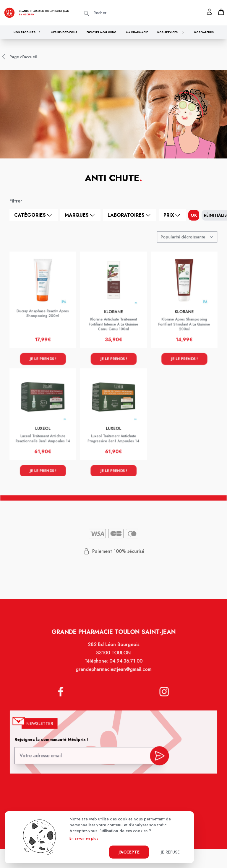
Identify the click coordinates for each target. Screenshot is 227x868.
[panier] (221, 12)
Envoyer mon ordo (102, 32)
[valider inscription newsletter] (157, 757)
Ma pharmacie (137, 32)
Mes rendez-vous (64, 32)
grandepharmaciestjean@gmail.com (113, 676)
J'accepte (129, 852)
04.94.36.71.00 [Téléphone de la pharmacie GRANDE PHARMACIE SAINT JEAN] (125, 668)
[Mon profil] (209, 12)
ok (194, 215)
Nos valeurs (204, 32)
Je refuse (170, 852)
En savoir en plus (84, 838)
